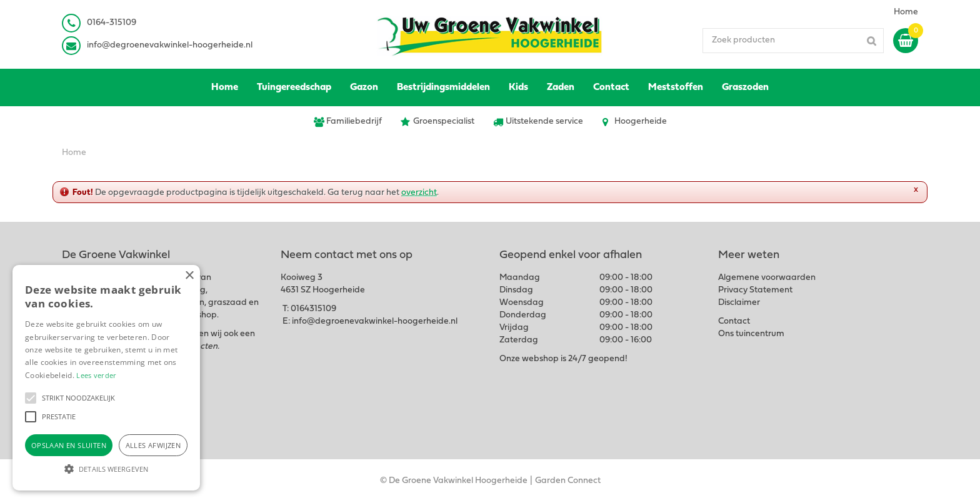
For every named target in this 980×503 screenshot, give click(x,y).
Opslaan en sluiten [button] (69, 445)
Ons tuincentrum (751, 334)
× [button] (189, 276)
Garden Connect (568, 481)
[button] (31, 398)
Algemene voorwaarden (767, 278)
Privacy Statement (755, 290)
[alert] (106, 378)
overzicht (419, 193)
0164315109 (313, 309)
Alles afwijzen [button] (153, 445)
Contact (734, 321)
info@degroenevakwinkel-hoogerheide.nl (170, 45)
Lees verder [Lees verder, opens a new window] (96, 375)
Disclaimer (739, 303)
